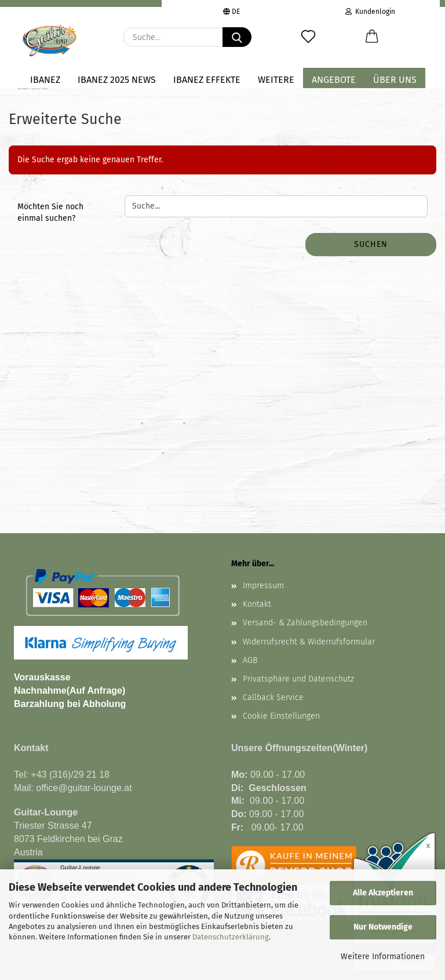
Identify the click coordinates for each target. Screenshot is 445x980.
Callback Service (273, 697)
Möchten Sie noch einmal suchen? (50, 212)
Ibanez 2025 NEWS (117, 80)
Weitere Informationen (383, 957)
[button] (372, 37)
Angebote (334, 80)
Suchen (371, 244)
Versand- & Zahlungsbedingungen (305, 623)
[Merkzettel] (308, 37)
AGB (250, 660)
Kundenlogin (370, 10)
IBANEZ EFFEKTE (207, 80)
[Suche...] (237, 37)
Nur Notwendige (383, 927)
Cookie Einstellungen (281, 716)
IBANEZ (45, 80)
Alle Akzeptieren (383, 893)
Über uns (395, 80)
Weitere (276, 80)
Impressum (263, 586)
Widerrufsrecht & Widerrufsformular (309, 642)
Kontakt (257, 604)
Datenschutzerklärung (231, 937)
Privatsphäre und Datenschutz (298, 679)
